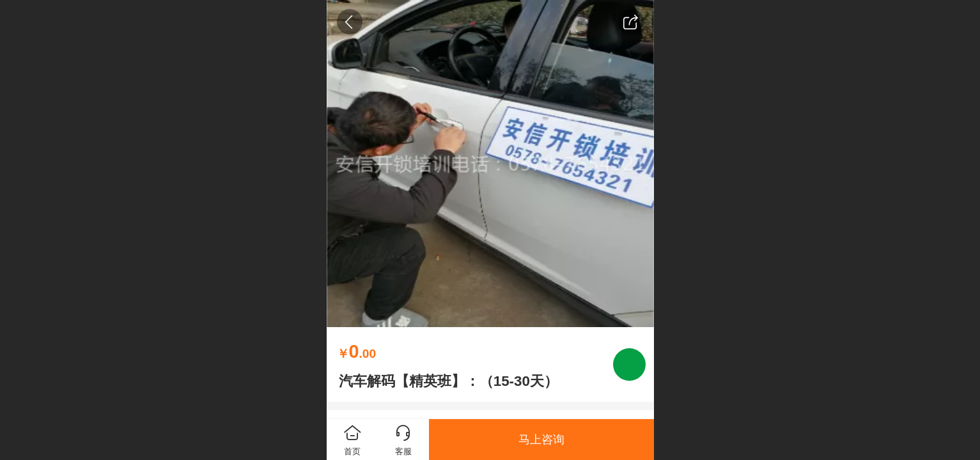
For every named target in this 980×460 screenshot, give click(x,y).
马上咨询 (541, 440)
